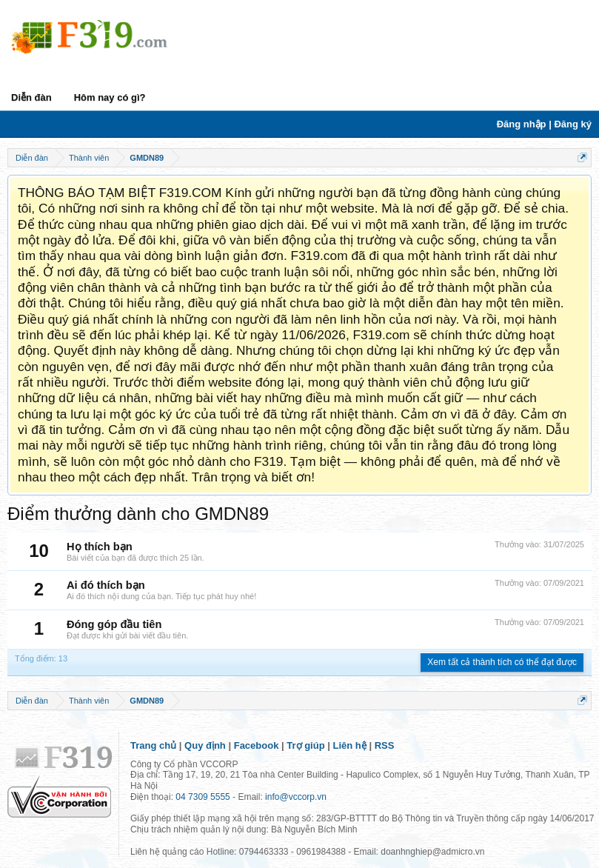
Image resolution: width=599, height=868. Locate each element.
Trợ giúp (305, 745)
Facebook (257, 745)
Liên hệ (350, 745)
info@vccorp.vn (296, 797)
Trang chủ (153, 745)
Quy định (205, 745)
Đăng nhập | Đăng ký (544, 124)
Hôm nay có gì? (110, 97)
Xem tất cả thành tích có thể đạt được (502, 662)
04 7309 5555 (203, 797)
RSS (385, 745)
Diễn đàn (31, 97)
